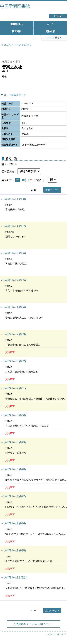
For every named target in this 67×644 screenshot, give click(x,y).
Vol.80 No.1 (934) (15, 307)
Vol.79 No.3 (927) (15, 496)
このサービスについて (56, 634)
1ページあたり (36, 180)
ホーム (50, 24)
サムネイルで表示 (23, 180)
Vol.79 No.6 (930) (15, 415)
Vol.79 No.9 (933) (15, 334)
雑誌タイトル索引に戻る (18, 45)
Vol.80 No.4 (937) (15, 226)
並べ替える (8, 171)
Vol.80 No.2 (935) (15, 280)
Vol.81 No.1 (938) (15, 199)
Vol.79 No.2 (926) (15, 523)
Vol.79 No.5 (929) (15, 442)
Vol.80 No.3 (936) (15, 253)
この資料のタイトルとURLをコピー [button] (33, 624)
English (58, 16)
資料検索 (50, 31)
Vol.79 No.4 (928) (15, 469)
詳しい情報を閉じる (15, 95)
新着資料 (17, 31)
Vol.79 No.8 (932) (15, 361)
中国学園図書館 (15, 6)
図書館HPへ (17, 24)
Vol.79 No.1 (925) (15, 550)
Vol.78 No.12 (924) (15, 578)
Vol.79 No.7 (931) (15, 388)
